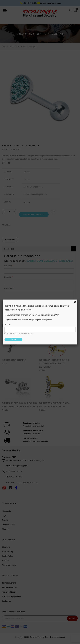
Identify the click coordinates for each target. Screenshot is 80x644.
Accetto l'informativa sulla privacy (20, 333)
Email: (8, 325)
